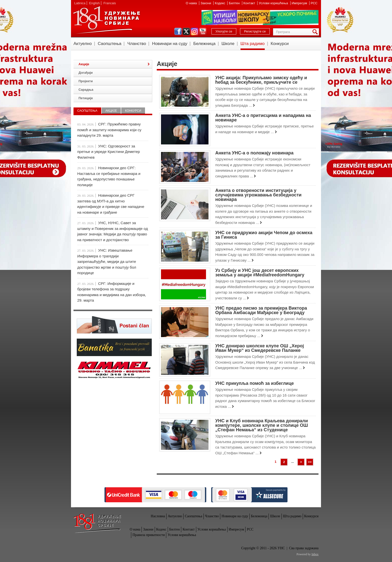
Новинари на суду (170, 44)
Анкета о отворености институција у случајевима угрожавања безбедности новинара (258, 195)
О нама (192, 3)
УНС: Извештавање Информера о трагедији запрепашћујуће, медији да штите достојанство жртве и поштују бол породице (107, 262)
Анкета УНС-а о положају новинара (254, 153)
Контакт (250, 3)
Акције (84, 64)
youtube (203, 31)
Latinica (80, 3)
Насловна (158, 516)
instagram (194, 31)
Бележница (204, 44)
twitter (186, 31)
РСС (314, 3)
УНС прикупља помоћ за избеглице (254, 383)
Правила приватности (149, 535)
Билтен (235, 3)
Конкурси (280, 44)
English (94, 3)
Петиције (86, 98)
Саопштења (110, 44)
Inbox (315, 554)
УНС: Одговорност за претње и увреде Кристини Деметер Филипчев (109, 152)
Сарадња (86, 90)
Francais (110, 3)
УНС (106, 20)
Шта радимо (253, 44)
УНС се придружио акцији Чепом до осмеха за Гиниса (264, 235)
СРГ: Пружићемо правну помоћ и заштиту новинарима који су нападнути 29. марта (109, 130)
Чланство (137, 44)
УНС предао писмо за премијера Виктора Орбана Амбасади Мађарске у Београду (261, 310)
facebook (178, 31)
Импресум (300, 3)
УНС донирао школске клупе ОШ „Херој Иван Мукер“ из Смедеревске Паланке (260, 348)
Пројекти (86, 81)
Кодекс (220, 3)
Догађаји (86, 73)
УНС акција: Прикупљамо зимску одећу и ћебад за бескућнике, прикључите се (261, 80)
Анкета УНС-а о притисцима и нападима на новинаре (263, 118)
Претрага (316, 32)
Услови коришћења (274, 3)
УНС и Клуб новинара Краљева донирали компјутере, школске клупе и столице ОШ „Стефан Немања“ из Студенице (262, 425)
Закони (206, 3)
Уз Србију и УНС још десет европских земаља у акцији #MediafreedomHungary (260, 273)
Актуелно (83, 44)
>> (310, 462)
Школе (228, 44)
